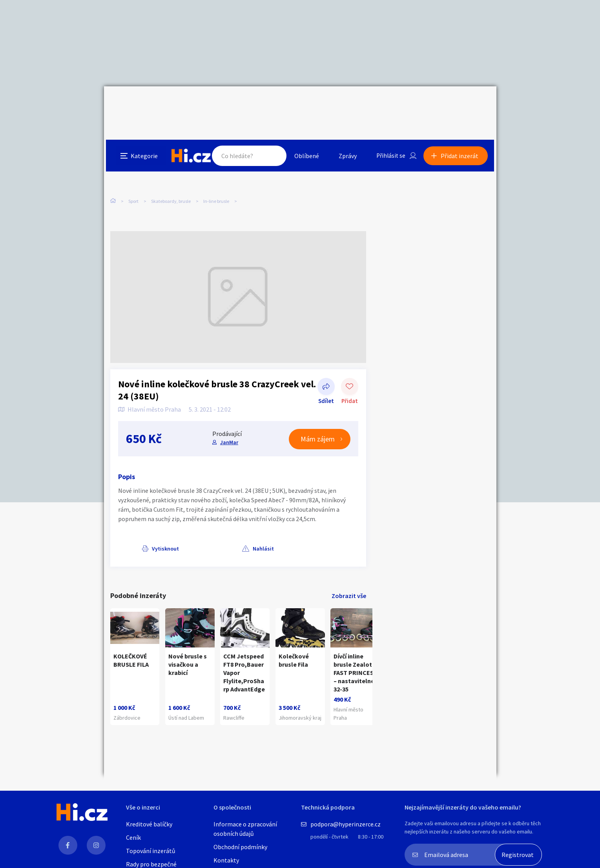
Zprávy (347, 104)
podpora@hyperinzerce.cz (346, 824)
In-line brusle (216, 165)
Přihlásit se (391, 104)
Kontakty (226, 860)
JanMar (229, 420)
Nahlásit (189, 526)
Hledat (272, 104)
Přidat (350, 365)
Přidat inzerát (462, 104)
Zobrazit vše (349, 573)
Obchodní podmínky (240, 847)
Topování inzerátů (151, 851)
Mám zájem (318, 417)
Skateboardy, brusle (171, 165)
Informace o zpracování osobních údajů (245, 829)
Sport (133, 165)
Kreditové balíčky (149, 824)
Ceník (133, 837)
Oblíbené (306, 104)
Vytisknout (142, 526)
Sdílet (326, 365)
